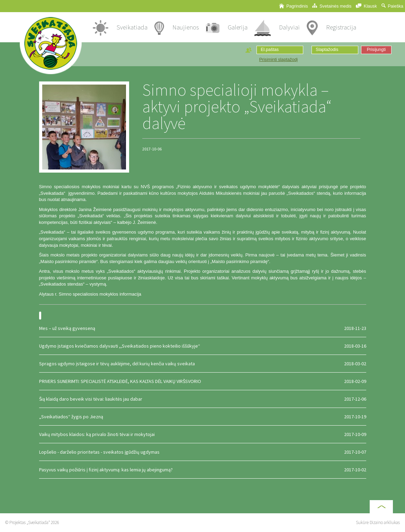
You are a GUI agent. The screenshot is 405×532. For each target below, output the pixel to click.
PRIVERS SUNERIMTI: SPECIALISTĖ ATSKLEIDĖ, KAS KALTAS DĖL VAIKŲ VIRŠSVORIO (203, 381)
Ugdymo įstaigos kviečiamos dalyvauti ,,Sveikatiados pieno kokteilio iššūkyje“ (203, 346)
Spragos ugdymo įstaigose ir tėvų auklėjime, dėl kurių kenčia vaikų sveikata (203, 364)
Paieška (392, 6)
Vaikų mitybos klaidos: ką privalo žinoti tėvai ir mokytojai (203, 434)
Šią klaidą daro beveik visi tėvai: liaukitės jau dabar (203, 399)
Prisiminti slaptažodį (278, 60)
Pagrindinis (294, 6)
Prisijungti (376, 50)
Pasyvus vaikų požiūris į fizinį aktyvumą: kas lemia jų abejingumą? (203, 470)
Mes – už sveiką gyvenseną (203, 328)
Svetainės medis (332, 6)
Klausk (366, 6)
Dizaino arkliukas (385, 522)
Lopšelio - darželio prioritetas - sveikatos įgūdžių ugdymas (203, 452)
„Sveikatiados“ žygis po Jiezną (203, 417)
